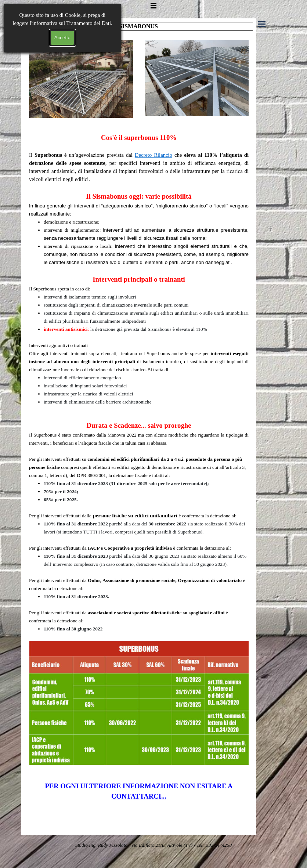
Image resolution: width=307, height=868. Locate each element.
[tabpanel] (139, 269)
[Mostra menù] (153, 6)
